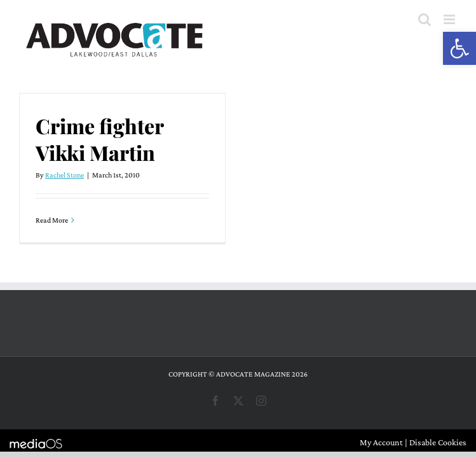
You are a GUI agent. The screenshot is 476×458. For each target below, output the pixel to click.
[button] (459, 48)
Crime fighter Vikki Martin (99, 139)
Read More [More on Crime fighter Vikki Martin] (52, 220)
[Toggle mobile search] (425, 19)
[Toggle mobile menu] (450, 19)
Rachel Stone (65, 175)
